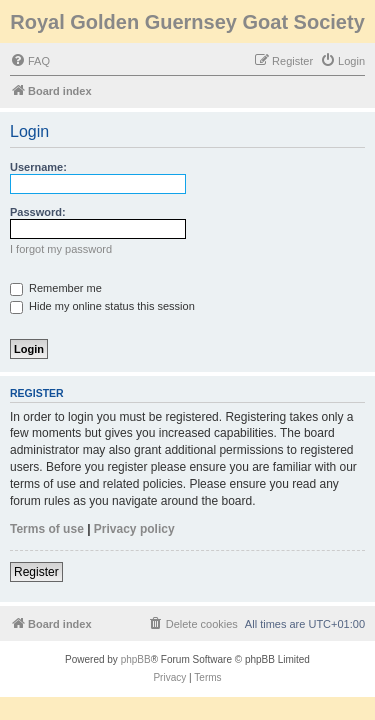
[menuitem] (30, 61)
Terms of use (47, 529)
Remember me (56, 288)
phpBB (136, 659)
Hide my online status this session (102, 306)
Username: (38, 167)
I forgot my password (61, 249)
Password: (38, 212)
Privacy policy (134, 529)
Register (36, 572)
